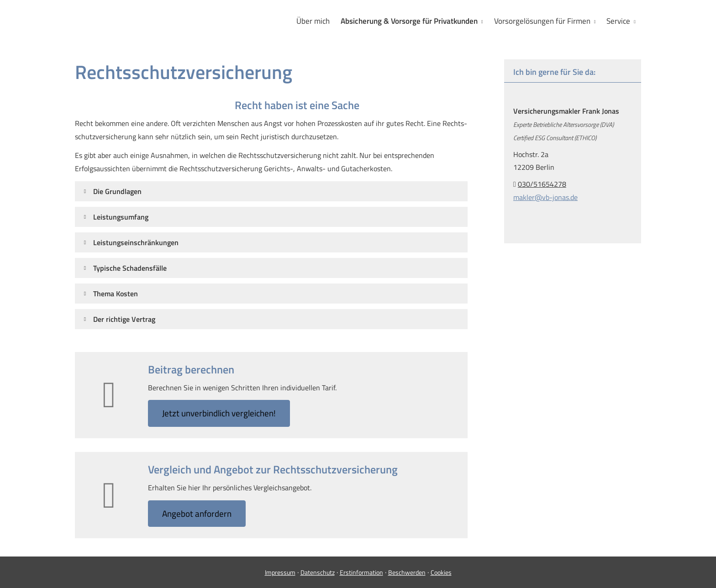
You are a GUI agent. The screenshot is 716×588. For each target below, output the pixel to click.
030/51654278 (542, 184)
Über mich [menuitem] (313, 21)
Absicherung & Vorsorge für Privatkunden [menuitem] (409, 21)
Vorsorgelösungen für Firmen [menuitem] (542, 21)
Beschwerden (407, 572)
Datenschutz (318, 572)
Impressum (280, 572)
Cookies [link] (441, 572)
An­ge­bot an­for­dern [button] (197, 513)
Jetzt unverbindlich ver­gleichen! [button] (219, 413)
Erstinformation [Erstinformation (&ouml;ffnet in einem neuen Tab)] (361, 572)
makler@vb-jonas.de (545, 197)
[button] (117, 191)
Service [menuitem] (618, 21)
